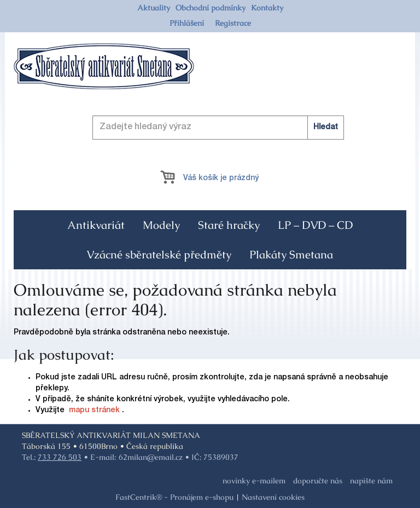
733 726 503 (60, 457)
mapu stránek (94, 411)
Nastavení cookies (273, 497)
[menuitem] (154, 8)
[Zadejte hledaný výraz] (218, 128)
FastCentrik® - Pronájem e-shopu (174, 497)
